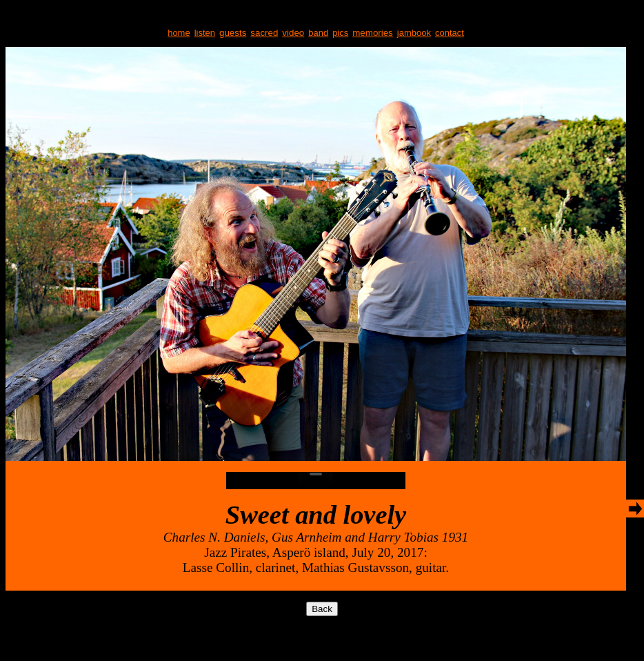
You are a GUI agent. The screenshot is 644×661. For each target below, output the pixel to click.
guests (233, 33)
